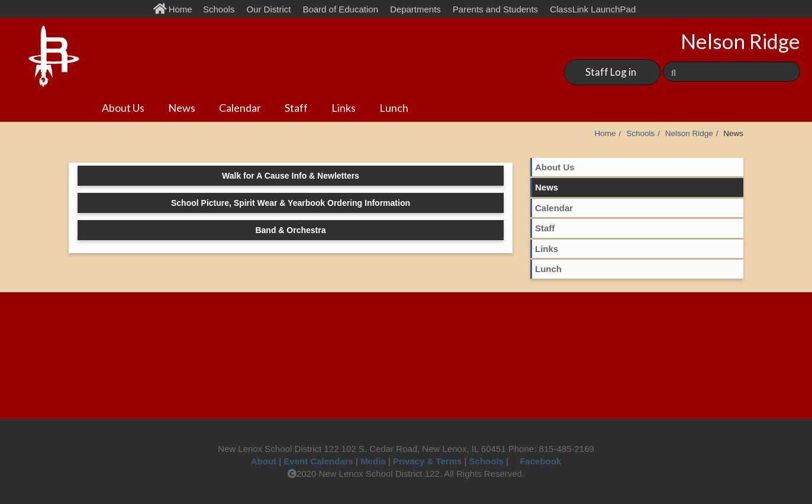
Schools (219, 9)
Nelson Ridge (689, 133)
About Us (123, 108)
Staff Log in (611, 72)
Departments (415, 9)
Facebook (536, 461)
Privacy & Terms (427, 461)
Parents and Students (495, 9)
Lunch (394, 108)
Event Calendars (318, 461)
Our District (268, 9)
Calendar (240, 108)
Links (344, 108)
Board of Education (340, 9)
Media (373, 461)
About (264, 461)
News (182, 108)
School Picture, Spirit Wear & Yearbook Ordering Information (291, 203)
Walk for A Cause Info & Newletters (291, 176)
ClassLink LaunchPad (593, 9)
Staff (296, 108)
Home (175, 9)
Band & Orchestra (290, 230)
